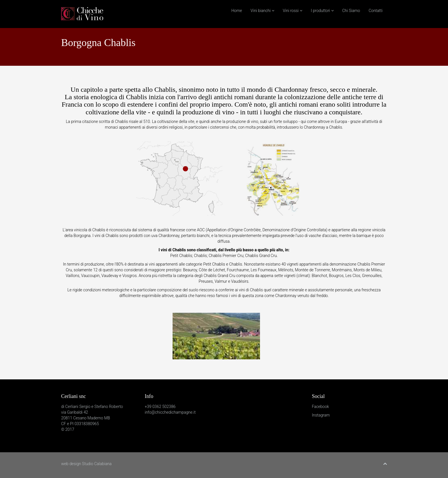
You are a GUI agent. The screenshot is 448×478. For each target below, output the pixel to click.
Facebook (321, 407)
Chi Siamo (351, 11)
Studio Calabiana (97, 464)
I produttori (322, 11)
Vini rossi (293, 11)
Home (237, 11)
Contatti (376, 11)
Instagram (321, 415)
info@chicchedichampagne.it (170, 412)
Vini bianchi (262, 11)
